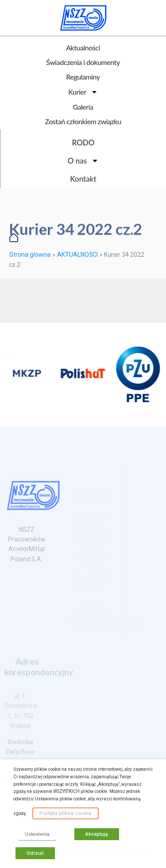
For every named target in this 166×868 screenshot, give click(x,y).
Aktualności (83, 48)
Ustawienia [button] (37, 834)
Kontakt (83, 179)
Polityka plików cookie (66, 813)
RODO (83, 143)
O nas (83, 161)
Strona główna (30, 255)
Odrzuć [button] (35, 853)
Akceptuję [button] (97, 834)
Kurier (83, 92)
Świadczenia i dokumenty (83, 62)
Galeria (83, 107)
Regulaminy (83, 77)
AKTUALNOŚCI (77, 255)
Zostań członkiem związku (83, 121)
